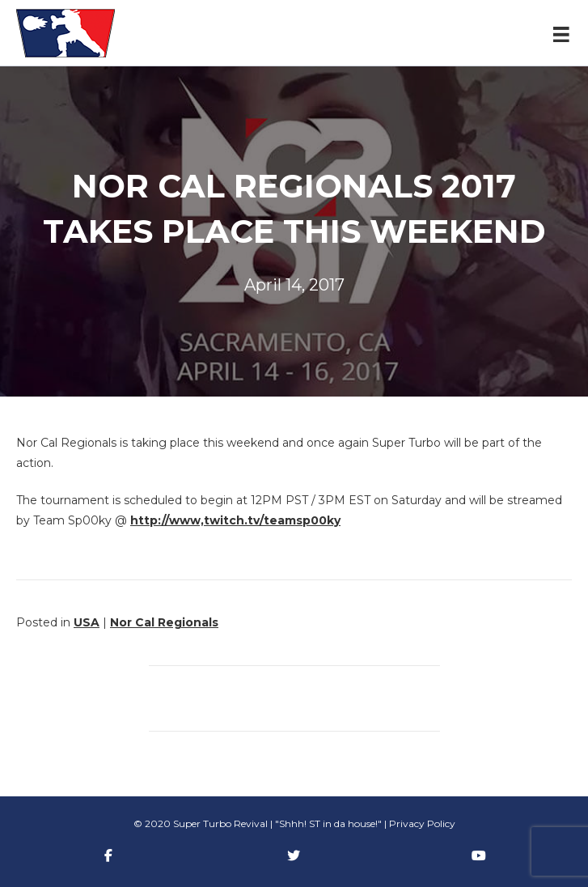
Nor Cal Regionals (164, 622)
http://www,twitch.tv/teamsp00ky (235, 520)
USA (87, 622)
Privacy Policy (422, 823)
